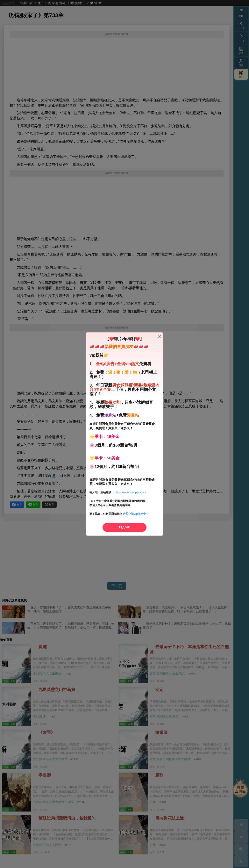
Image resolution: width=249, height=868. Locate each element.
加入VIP (124, 527)
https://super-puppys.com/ (130, 492)
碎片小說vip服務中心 (136, 514)
